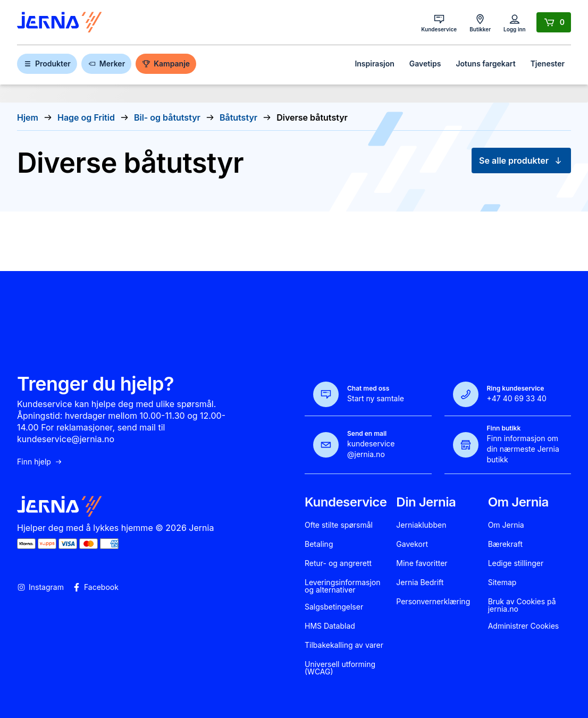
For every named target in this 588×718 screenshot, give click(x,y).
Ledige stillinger (516, 563)
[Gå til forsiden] (60, 23)
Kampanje (166, 64)
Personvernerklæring (433, 602)
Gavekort (412, 544)
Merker (106, 64)
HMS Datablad (330, 626)
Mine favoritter (422, 563)
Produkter (47, 64)
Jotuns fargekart (485, 64)
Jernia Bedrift (420, 582)
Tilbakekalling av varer (344, 645)
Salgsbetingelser (334, 607)
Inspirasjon (374, 64)
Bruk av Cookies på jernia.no (522, 605)
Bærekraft (505, 544)
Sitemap (502, 582)
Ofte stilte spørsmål (339, 525)
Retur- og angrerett (338, 563)
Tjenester (548, 64)
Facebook (95, 587)
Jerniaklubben (421, 525)
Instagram (40, 587)
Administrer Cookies (524, 626)
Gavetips (425, 64)
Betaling (319, 544)
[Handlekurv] (554, 22)
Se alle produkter (521, 161)
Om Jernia (506, 525)
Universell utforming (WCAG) (340, 668)
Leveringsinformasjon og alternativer (343, 586)
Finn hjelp (40, 462)
